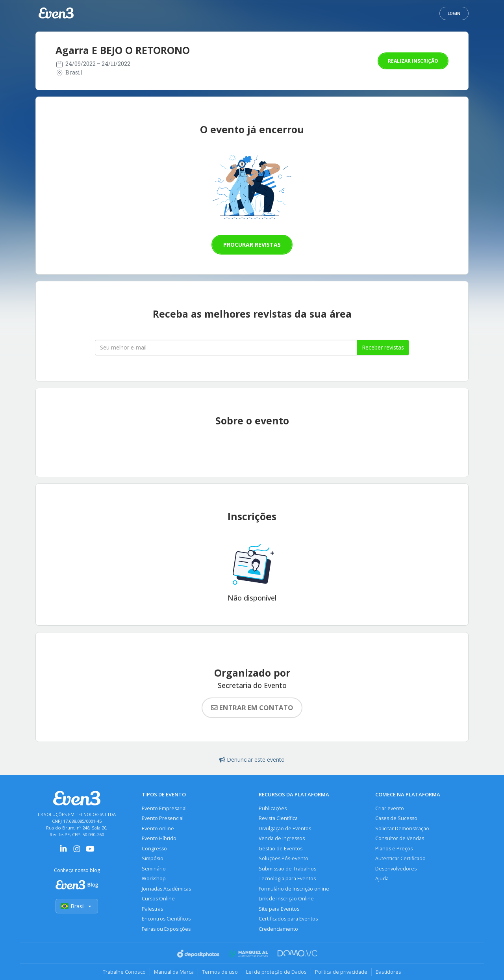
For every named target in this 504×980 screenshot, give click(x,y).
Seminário (154, 869)
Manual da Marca (174, 972)
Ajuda (382, 879)
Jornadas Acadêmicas (166, 889)
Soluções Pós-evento (283, 858)
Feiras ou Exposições (166, 929)
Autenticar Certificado (400, 858)
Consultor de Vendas (400, 838)
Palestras (152, 909)
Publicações (273, 808)
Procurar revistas (252, 245)
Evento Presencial (163, 818)
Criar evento (390, 808)
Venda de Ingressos (282, 838)
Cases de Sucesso (396, 818)
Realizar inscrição (413, 61)
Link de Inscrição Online (286, 899)
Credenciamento (278, 929)
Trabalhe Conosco (124, 972)
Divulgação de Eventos (285, 828)
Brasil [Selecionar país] (77, 906)
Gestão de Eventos (281, 849)
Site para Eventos (279, 909)
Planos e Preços (394, 849)
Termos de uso (220, 972)
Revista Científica (278, 818)
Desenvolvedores (396, 869)
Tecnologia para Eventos (287, 879)
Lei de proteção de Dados (276, 972)
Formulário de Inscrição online (294, 889)
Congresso (154, 849)
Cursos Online (158, 899)
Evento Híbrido (159, 838)
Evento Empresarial (164, 808)
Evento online (158, 828)
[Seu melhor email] (226, 348)
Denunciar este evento (252, 760)
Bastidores (388, 972)
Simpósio (153, 858)
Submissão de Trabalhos (287, 869)
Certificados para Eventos (288, 919)
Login (454, 13)
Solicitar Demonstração (402, 828)
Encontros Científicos (166, 919)
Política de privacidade (341, 972)
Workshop (154, 879)
